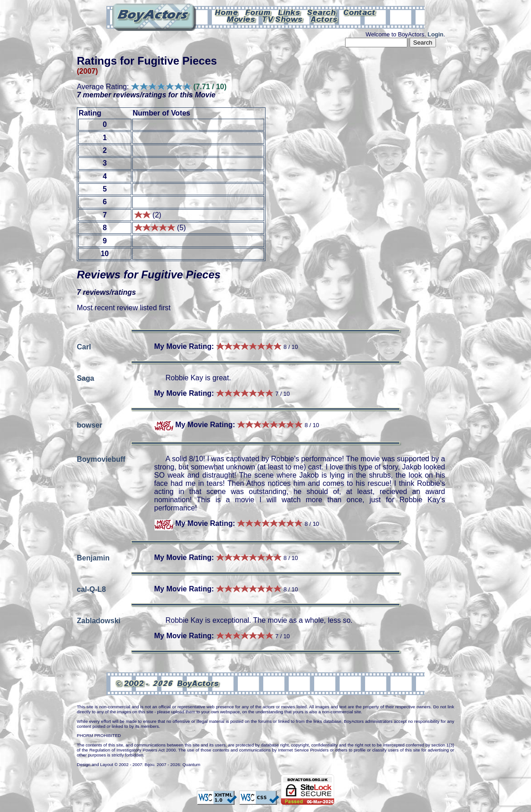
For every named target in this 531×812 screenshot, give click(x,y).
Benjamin (93, 557)
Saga (85, 378)
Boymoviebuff (101, 459)
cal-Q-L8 (91, 589)
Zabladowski (99, 620)
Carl (84, 346)
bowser (90, 425)
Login (436, 34)
